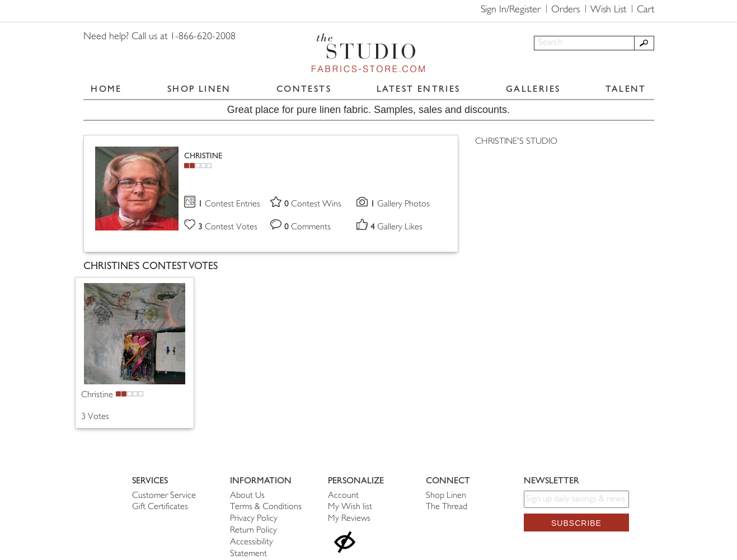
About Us (247, 496)
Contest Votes (228, 227)
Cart (646, 10)
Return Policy (254, 531)
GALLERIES (533, 89)
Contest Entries (229, 204)
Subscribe (576, 523)
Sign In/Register (511, 10)
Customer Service (164, 496)
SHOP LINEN (199, 89)
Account (343, 496)
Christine (97, 395)
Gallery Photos (400, 204)
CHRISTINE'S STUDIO (516, 142)
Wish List (608, 10)
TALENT (626, 89)
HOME (106, 89)
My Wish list (350, 507)
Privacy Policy (254, 519)
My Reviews (349, 519)
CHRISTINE (203, 156)
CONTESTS (304, 89)
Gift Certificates (160, 507)
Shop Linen (446, 496)
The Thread (447, 507)
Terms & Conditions (266, 507)
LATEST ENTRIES (419, 89)
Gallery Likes (396, 227)
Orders (565, 10)
